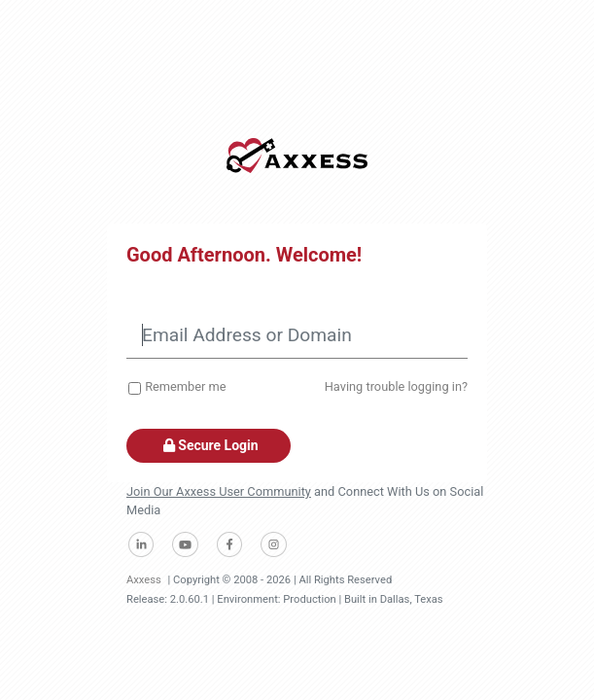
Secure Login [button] (209, 445)
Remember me (185, 386)
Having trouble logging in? (396, 386)
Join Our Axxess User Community (219, 491)
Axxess (144, 580)
